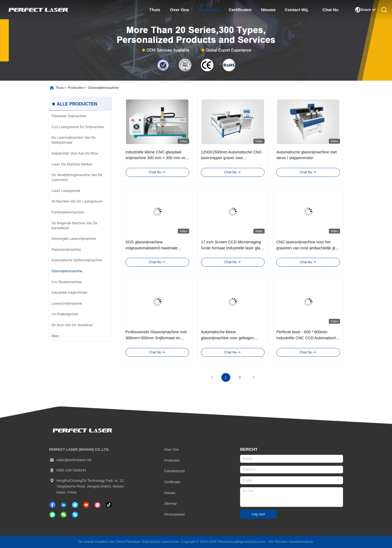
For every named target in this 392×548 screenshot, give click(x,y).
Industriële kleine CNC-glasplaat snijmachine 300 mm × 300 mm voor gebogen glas (157, 158)
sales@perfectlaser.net (70, 460)
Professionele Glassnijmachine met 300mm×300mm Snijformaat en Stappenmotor (156, 338)
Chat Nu (331, 10)
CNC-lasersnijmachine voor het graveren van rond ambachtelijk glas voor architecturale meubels (308, 248)
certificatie (172, 482)
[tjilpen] (75, 505)
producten (209, 10)
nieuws (268, 10)
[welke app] (52, 515)
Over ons (171, 450)
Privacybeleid (174, 514)
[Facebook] (52, 505)
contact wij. (297, 10)
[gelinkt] (64, 505)
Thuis (59, 88)
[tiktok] (86, 505)
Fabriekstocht (174, 471)
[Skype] (75, 515)
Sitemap (170, 504)
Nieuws (170, 493)
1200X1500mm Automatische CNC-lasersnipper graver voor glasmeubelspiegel (232, 158)
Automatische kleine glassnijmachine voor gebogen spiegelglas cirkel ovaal (227, 338)
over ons (180, 10)
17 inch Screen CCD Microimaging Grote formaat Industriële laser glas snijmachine (232, 248)
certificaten (240, 10)
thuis (155, 10)
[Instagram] (98, 505)
